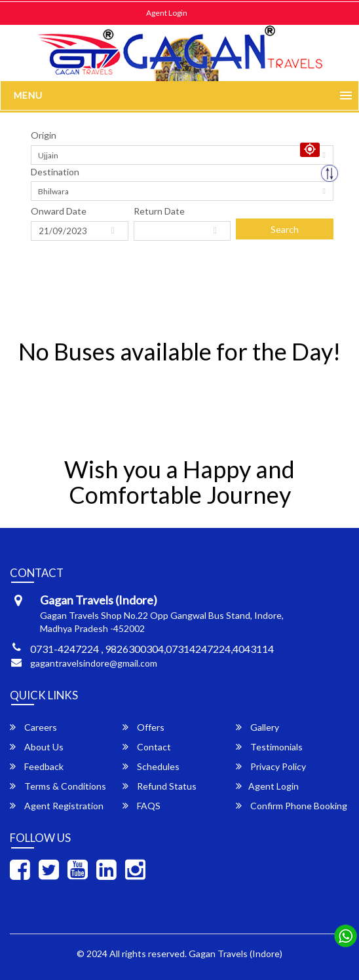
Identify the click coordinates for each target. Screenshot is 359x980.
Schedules (151, 766)
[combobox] (182, 155)
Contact (147, 747)
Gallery (257, 727)
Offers (143, 727)
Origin (44, 135)
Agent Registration (57, 806)
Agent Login (167, 13)
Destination (55, 172)
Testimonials (269, 747)
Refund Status (160, 786)
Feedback (37, 766)
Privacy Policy (271, 766)
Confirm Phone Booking (292, 806)
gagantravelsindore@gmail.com (94, 663)
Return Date (159, 211)
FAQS (142, 806)
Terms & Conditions (58, 786)
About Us (37, 747)
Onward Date (59, 211)
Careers (33, 727)
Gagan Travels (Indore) (236, 954)
